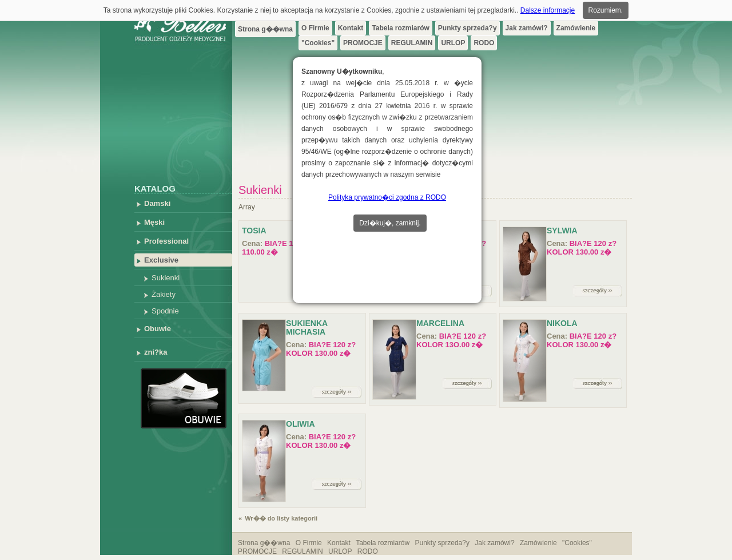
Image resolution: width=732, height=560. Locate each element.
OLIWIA (301, 424)
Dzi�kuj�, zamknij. (390, 223)
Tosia (254, 231)
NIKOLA (562, 323)
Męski (154, 222)
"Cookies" (318, 43)
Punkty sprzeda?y (468, 28)
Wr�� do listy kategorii (281, 518)
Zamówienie (576, 28)
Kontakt (351, 28)
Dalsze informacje (548, 10)
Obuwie (158, 329)
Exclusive (161, 260)
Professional (166, 241)
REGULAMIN (412, 43)
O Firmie (315, 28)
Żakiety (164, 294)
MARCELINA (440, 323)
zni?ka (156, 352)
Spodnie (165, 311)
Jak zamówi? (527, 28)
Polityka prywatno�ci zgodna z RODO (387, 197)
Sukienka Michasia (307, 327)
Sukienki (166, 278)
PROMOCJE (363, 43)
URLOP (453, 43)
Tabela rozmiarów (400, 28)
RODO (484, 43)
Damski (157, 203)
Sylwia (562, 231)
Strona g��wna (265, 29)
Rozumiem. (606, 10)
